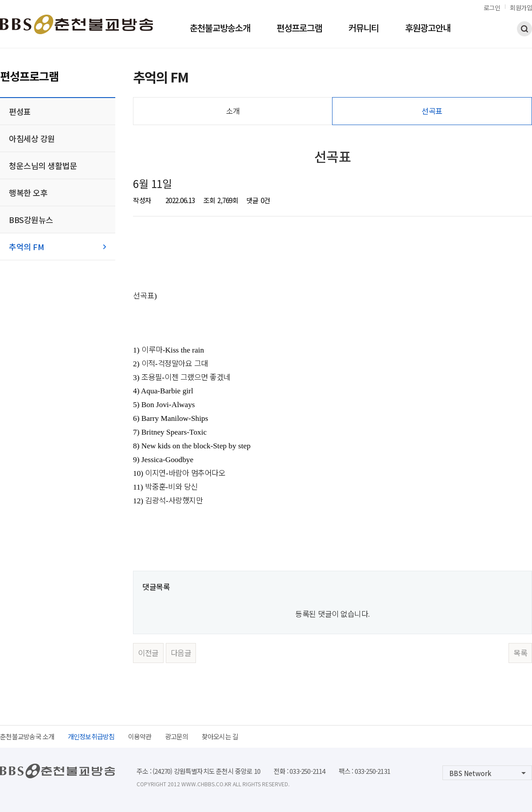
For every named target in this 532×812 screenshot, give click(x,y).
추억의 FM (26, 247)
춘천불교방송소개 (220, 29)
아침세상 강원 (32, 138)
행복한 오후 (28, 192)
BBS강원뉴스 (31, 220)
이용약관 (140, 736)
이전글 (148, 653)
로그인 (492, 8)
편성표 (20, 111)
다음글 (181, 653)
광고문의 (177, 736)
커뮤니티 (364, 29)
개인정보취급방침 (91, 736)
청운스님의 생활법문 (43, 165)
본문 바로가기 (0, 0)
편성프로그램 (299, 29)
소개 (233, 111)
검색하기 (524, 29)
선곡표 (432, 111)
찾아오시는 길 (220, 736)
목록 (520, 653)
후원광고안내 (428, 29)
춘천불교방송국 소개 (27, 736)
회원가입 (521, 8)
